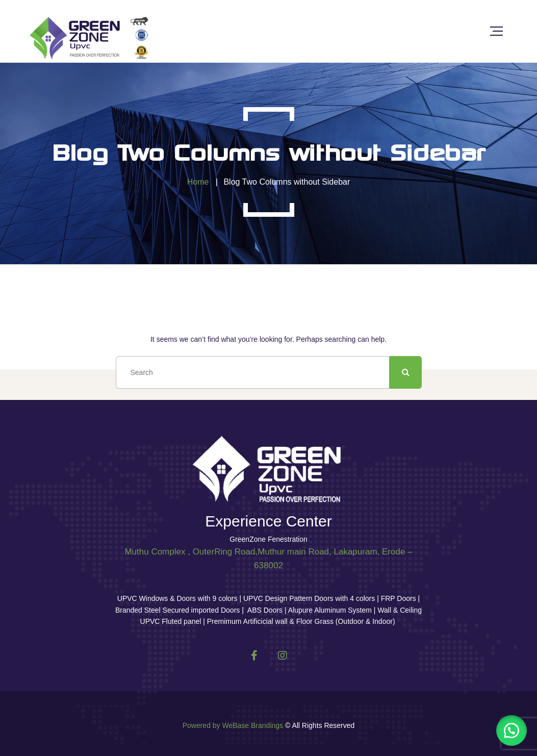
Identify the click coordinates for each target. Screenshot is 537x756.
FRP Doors (399, 598)
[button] (512, 730)
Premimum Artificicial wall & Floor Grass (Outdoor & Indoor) (300, 621)
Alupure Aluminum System (330, 610)
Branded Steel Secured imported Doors (178, 610)
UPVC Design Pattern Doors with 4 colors (309, 598)
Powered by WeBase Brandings (233, 725)
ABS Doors (265, 610)
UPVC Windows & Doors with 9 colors (178, 598)
